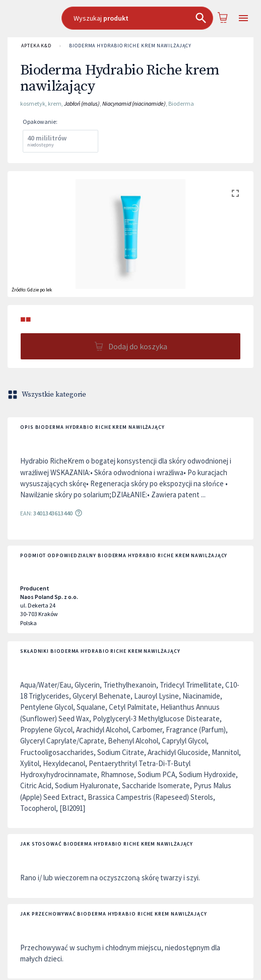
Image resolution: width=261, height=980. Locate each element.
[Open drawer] (243, 18)
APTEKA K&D (36, 46)
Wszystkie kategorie (48, 395)
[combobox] (138, 18)
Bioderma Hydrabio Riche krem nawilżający (130, 46)
